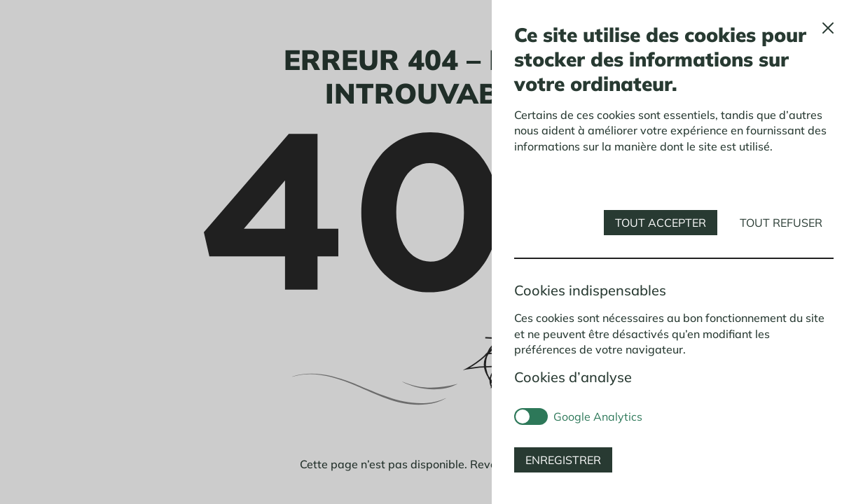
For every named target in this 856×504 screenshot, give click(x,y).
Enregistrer (563, 460)
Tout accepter (661, 223)
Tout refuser (781, 223)
